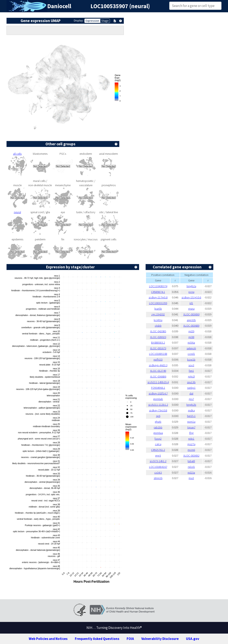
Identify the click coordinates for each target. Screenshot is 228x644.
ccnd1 (191, 354)
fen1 (191, 371)
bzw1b (191, 360)
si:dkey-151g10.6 (191, 297)
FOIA (130, 639)
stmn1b (158, 478)
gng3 (158, 456)
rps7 (191, 399)
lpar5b (158, 309)
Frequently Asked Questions (97, 639)
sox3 (191, 365)
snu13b (191, 382)
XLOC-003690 (191, 314)
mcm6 (191, 450)
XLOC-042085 (158, 331)
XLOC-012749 (158, 371)
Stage (105, 21)
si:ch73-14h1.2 (158, 461)
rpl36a (191, 343)
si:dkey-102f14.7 (158, 393)
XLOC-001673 (158, 348)
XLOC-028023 (158, 337)
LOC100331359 (158, 303)
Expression (92, 21)
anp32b (191, 320)
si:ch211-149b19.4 (158, 382)
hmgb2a (191, 286)
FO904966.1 (158, 388)
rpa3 (191, 478)
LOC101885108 (158, 354)
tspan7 (191, 427)
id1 (191, 303)
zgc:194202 (158, 314)
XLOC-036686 (158, 376)
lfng (191, 433)
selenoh (191, 348)
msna (191, 309)
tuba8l (191, 461)
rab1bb (158, 427)
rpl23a (191, 473)
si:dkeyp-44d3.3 (158, 365)
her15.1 (191, 416)
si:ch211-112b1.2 (158, 405)
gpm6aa (158, 433)
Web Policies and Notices (48, 639)
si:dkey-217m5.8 (158, 297)
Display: (79, 20)
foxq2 (158, 439)
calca (158, 444)
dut (191, 393)
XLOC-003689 (191, 326)
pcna (191, 292)
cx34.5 (158, 473)
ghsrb (158, 422)
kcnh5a (158, 320)
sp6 (158, 416)
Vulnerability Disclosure (160, 639)
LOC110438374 (158, 286)
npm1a (191, 422)
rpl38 (191, 337)
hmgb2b (191, 405)
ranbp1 (191, 388)
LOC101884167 (158, 467)
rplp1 (191, 439)
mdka (191, 410)
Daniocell (59, 6)
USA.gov (193, 639)
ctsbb (158, 326)
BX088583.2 (158, 343)
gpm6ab (158, 399)
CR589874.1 (158, 292)
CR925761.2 (158, 450)
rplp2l (191, 376)
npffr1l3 (158, 360)
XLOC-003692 (191, 456)
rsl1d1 (191, 467)
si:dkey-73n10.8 (158, 410)
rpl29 (191, 331)
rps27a (191, 444)
